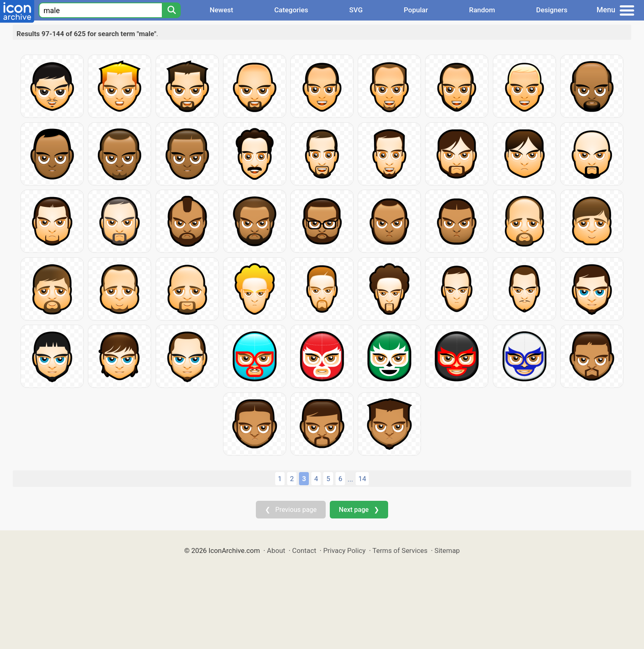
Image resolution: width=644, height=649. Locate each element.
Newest (221, 10)
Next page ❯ (359, 510)
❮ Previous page (291, 510)
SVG (356, 10)
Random (482, 10)
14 (362, 479)
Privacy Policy (344, 550)
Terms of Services (400, 550)
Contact (304, 550)
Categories (291, 10)
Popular (416, 10)
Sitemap (447, 550)
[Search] (171, 10)
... (350, 479)
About (276, 550)
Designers (552, 10)
